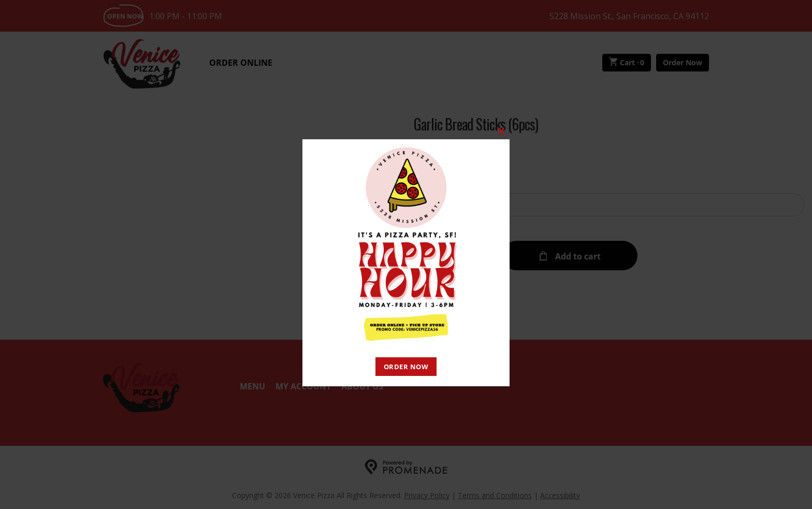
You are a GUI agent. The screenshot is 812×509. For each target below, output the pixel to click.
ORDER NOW (406, 367)
